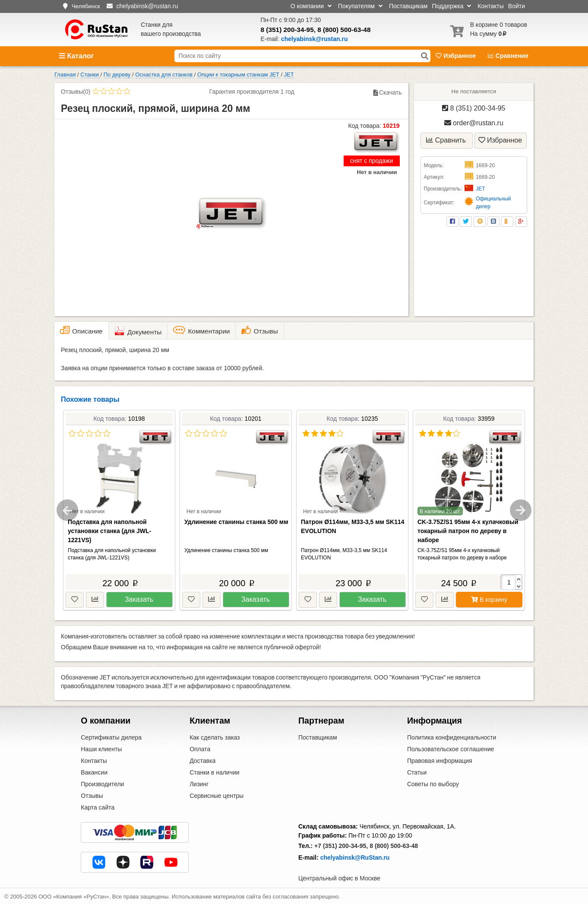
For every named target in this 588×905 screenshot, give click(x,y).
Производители (102, 784)
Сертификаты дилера (111, 737)
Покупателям (360, 6)
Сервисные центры (217, 796)
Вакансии (94, 772)
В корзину (489, 600)
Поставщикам (408, 6)
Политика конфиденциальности (452, 737)
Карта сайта (98, 807)
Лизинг (199, 784)
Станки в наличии (215, 772)
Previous (67, 510)
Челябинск (86, 6)
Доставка (202, 761)
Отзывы (92, 796)
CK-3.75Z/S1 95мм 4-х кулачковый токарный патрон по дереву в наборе (468, 531)
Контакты (490, 6)
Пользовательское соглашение (451, 749)
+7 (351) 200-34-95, (341, 846)
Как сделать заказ (215, 737)
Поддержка (451, 6)
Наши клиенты (101, 749)
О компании (311, 6)
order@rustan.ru (474, 123)
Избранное (457, 56)
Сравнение (508, 56)
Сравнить (446, 140)
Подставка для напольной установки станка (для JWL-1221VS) (109, 531)
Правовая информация (440, 761)
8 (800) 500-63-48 (344, 30)
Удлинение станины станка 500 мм (236, 522)
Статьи (417, 772)
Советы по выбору (433, 784)
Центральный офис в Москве (339, 878)
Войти (517, 6)
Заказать (139, 599)
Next (521, 510)
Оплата (200, 749)
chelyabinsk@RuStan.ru (355, 857)
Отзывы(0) (76, 92)
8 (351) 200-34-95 (287, 30)
